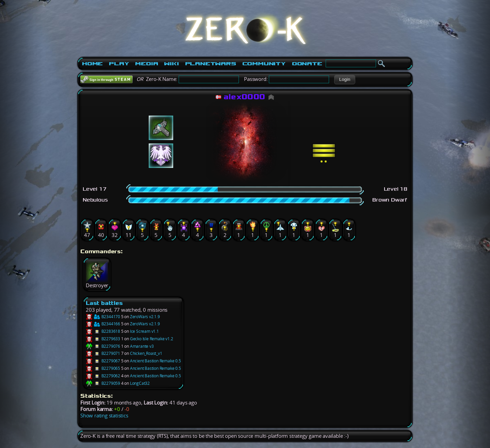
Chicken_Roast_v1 (146, 353)
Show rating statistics (104, 416)
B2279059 (103, 383)
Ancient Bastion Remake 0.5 (156, 361)
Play (119, 64)
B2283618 (103, 331)
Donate (307, 64)
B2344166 (103, 324)
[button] (345, 80)
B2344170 (103, 317)
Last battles (104, 303)
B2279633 (103, 339)
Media (146, 64)
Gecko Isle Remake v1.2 (152, 339)
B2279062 (103, 376)
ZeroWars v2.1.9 (145, 317)
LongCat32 (140, 383)
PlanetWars (211, 64)
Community (264, 64)
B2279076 (103, 346)
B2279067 (103, 361)
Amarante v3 (142, 346)
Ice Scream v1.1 (144, 331)
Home (92, 64)
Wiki (171, 64)
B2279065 (103, 368)
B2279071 (103, 353)
